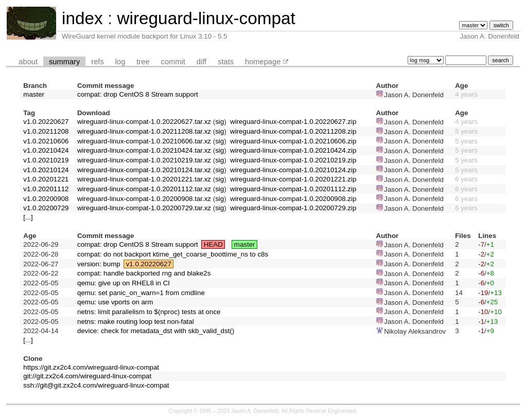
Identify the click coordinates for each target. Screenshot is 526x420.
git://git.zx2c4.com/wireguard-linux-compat (87, 376)
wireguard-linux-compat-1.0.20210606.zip (293, 141)
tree (143, 62)
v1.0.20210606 (46, 141)
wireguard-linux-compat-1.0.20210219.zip (293, 160)
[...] (28, 217)
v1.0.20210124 (46, 170)
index (82, 18)
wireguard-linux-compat (206, 18)
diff (201, 62)
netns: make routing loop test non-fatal (136, 322)
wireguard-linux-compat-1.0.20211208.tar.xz (144, 131)
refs (97, 62)
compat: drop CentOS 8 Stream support (138, 94)
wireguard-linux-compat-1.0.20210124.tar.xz (144, 170)
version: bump (99, 264)
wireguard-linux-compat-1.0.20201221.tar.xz (144, 179)
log (120, 62)
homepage (263, 62)
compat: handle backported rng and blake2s (144, 273)
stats (226, 62)
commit (173, 62)
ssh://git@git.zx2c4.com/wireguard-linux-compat (96, 385)
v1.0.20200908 (46, 199)
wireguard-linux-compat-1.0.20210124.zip (293, 170)
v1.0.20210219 (46, 160)
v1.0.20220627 (46, 122)
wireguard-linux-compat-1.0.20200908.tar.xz (144, 199)
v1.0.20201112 (46, 189)
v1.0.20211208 (46, 131)
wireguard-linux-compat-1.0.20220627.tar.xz (144, 122)
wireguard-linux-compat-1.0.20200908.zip (293, 199)
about (28, 62)
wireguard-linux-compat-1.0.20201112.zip (293, 189)
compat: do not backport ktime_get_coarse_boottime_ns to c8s (173, 254)
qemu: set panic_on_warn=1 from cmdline (141, 293)
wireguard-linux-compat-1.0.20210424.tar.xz (144, 150)
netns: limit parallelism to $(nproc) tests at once (149, 312)
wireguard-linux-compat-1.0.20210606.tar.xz (144, 141)
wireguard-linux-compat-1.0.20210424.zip (293, 150)
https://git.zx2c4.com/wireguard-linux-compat (91, 367)
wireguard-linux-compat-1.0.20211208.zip (293, 131)
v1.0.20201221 (46, 179)
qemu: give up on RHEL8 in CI (124, 283)
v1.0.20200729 (46, 208)
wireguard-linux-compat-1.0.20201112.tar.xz (144, 189)
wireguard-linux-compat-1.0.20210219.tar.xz (144, 160)
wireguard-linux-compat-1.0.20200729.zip (293, 208)
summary (64, 62)
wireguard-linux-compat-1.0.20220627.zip (293, 122)
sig (220, 122)
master (34, 94)
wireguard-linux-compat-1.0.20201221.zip (293, 179)
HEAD (213, 244)
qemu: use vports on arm (115, 302)
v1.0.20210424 (46, 150)
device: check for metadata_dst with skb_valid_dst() (156, 331)
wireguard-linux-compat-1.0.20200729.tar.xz (144, 208)
